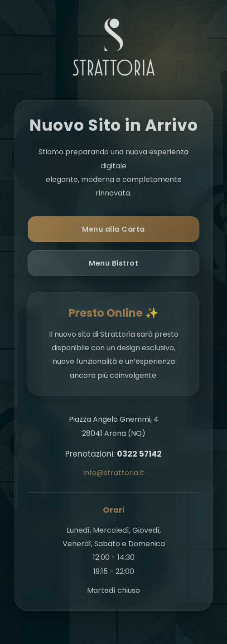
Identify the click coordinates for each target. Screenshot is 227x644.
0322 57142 (139, 455)
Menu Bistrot (113, 265)
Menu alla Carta (113, 231)
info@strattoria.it (114, 474)
